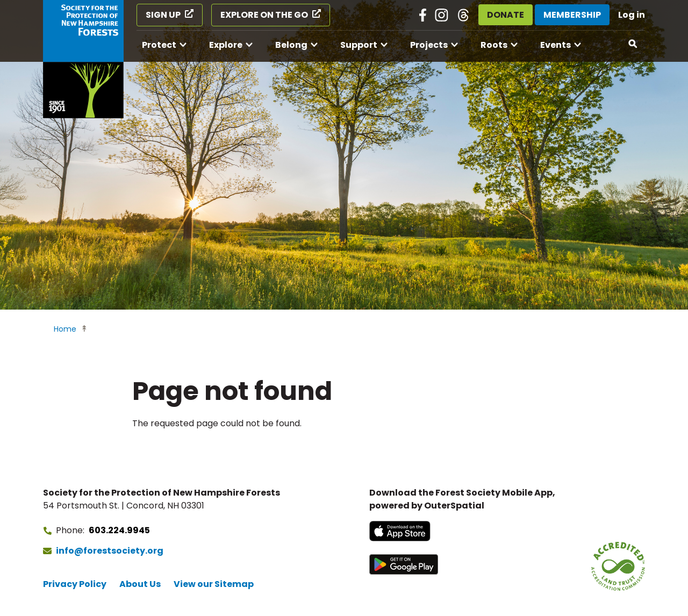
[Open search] (633, 44)
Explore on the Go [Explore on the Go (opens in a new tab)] (264, 15)
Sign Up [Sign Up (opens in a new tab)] (163, 15)
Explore (226, 45)
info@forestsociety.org (110, 551)
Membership (572, 15)
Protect (159, 45)
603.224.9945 (119, 530)
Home (65, 329)
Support (359, 45)
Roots (494, 45)
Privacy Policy (75, 584)
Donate (506, 15)
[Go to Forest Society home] (83, 59)
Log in (632, 15)
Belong (291, 45)
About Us (140, 584)
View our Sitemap (214, 584)
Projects (429, 45)
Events (556, 45)
